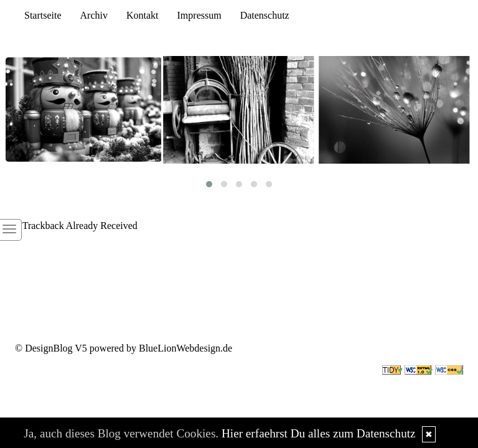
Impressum (199, 15)
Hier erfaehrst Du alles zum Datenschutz (319, 433)
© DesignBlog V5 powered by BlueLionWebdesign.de (124, 348)
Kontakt (143, 15)
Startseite (43, 15)
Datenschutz (265, 15)
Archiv (94, 15)
